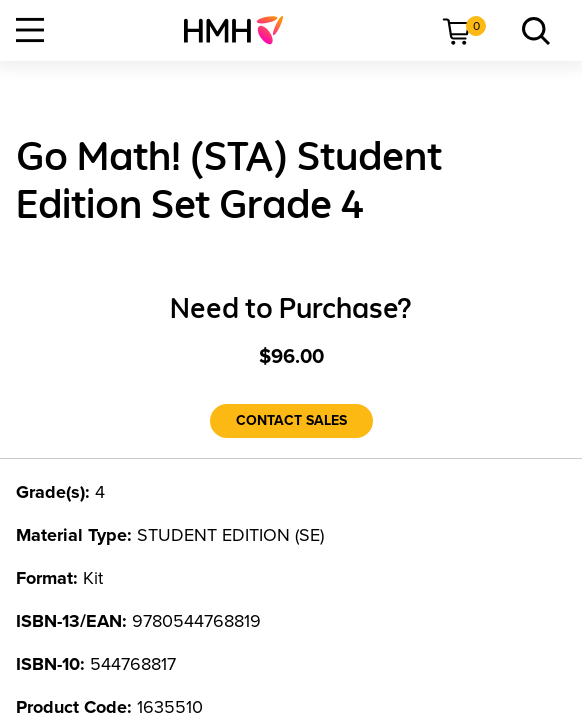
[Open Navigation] (30, 30)
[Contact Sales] (291, 421)
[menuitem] (241, 30)
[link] (241, 30)
